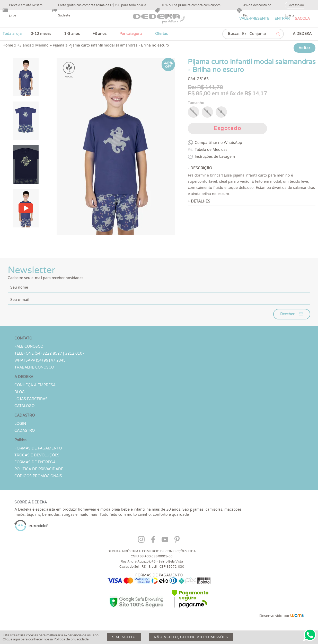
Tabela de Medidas (211, 150)
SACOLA (302, 19)
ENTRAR (282, 19)
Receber (287, 314)
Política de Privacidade (39, 469)
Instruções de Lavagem (215, 157)
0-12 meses (41, 34)
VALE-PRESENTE (254, 19)
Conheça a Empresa (35, 385)
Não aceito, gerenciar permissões (191, 637)
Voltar (304, 48)
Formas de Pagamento (38, 448)
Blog (20, 392)
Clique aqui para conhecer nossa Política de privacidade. (46, 639)
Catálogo (24, 406)
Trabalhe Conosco (34, 367)
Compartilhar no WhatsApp (218, 143)
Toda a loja (12, 34)
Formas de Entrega (35, 462)
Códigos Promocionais (38, 476)
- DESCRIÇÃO (200, 168)
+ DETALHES (199, 201)
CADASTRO (25, 431)
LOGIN (20, 424)
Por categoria (131, 34)
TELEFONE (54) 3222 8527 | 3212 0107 (50, 353)
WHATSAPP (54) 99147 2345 (40, 360)
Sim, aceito (124, 637)
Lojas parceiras (31, 399)
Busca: (234, 34)
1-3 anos (72, 34)
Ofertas (161, 34)
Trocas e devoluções (37, 455)
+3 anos (100, 34)
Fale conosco (29, 347)
